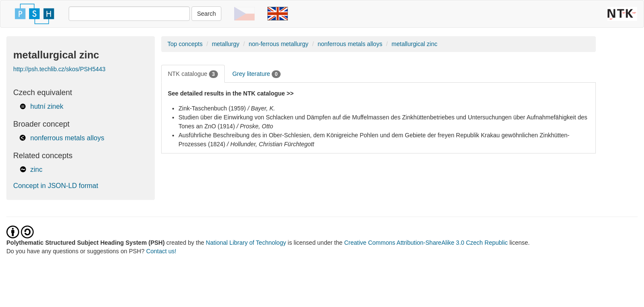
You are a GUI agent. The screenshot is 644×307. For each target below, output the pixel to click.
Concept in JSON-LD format (56, 186)
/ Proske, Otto (255, 126)
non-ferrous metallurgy (278, 44)
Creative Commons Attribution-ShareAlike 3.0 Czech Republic (427, 243)
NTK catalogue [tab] (193, 74)
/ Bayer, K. (261, 108)
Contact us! (161, 251)
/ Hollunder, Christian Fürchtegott (271, 144)
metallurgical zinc (414, 44)
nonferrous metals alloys (67, 138)
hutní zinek (47, 106)
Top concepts (185, 44)
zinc (36, 169)
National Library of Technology (246, 243)
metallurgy (226, 44)
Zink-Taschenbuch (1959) (212, 108)
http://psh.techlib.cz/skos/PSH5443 (59, 69)
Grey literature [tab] (257, 74)
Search (206, 14)
